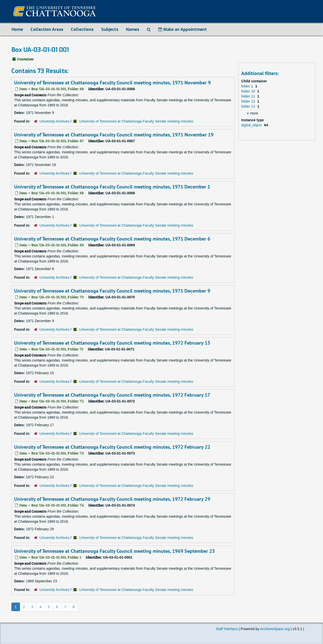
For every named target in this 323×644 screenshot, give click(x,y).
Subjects (110, 29)
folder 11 (249, 96)
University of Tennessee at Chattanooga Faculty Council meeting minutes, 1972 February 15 (112, 343)
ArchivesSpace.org (275, 629)
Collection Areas (47, 29)
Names (133, 29)
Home (17, 29)
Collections (82, 29)
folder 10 (249, 91)
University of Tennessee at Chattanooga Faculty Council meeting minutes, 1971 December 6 (112, 239)
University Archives (55, 121)
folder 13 (249, 106)
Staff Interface (227, 629)
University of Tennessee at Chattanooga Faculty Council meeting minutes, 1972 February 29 (112, 499)
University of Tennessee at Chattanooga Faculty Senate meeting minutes (136, 121)
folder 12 (249, 101)
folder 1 (248, 86)
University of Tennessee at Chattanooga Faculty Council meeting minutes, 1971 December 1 (112, 187)
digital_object (252, 125)
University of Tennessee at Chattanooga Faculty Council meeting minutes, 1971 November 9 (112, 83)
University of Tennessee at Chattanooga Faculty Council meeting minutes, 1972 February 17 (112, 395)
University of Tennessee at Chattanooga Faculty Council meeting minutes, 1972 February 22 (112, 447)
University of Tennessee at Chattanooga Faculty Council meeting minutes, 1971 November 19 (114, 135)
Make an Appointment (183, 29)
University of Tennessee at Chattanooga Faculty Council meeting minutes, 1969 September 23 (114, 551)
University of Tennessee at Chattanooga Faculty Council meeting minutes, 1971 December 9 (112, 291)
